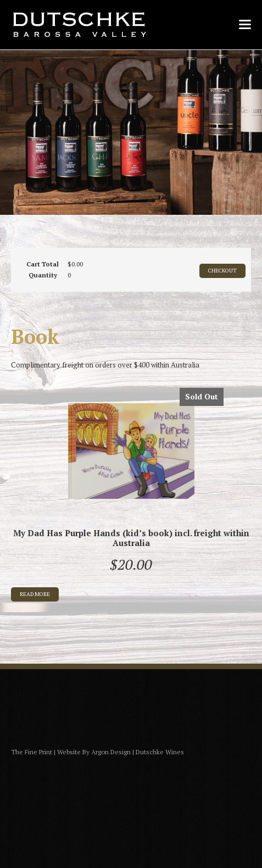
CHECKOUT (222, 271)
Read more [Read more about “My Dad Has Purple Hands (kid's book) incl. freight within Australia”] (35, 594)
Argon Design (111, 752)
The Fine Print (32, 752)
